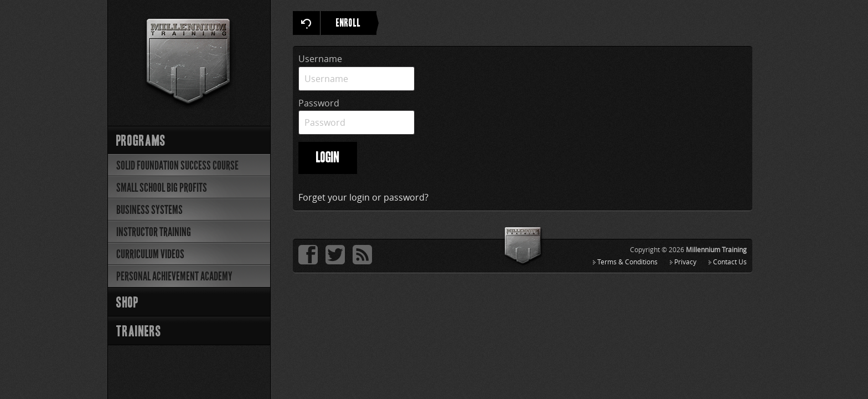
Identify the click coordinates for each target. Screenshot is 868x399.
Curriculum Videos (150, 254)
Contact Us (730, 262)
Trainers (139, 332)
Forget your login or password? (363, 197)
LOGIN (328, 158)
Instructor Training (154, 232)
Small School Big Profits (162, 188)
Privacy (685, 262)
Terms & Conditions (627, 262)
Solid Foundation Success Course (177, 165)
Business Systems (149, 210)
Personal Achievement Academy (174, 276)
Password (319, 103)
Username (320, 59)
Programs (141, 142)
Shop (127, 303)
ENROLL (356, 23)
